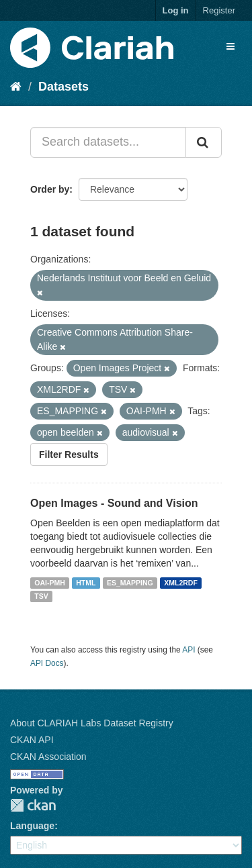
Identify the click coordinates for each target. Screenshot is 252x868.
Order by (50, 189)
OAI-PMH (50, 583)
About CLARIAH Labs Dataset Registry (92, 723)
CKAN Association (48, 757)
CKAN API (32, 740)
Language (32, 826)
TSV (41, 596)
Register (219, 10)
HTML (86, 583)
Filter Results (69, 454)
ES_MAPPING (130, 583)
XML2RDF (181, 583)
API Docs (47, 663)
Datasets (64, 87)
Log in (176, 10)
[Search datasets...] (108, 142)
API (188, 650)
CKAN (33, 805)
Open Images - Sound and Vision (114, 503)
